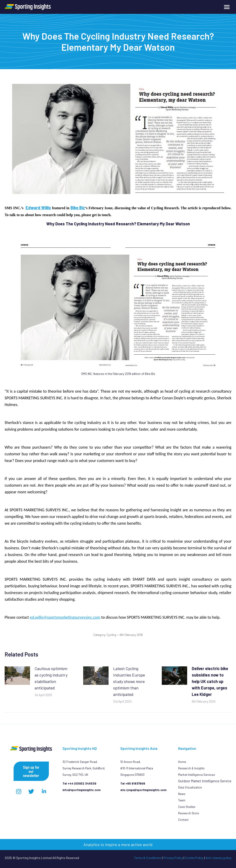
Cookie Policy (194, 858)
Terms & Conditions (148, 858)
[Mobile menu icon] (227, 7)
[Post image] (17, 676)
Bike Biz (78, 208)
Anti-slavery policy (218, 858)
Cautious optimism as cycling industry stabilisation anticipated (51, 678)
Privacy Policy (173, 858)
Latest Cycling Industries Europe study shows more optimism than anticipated (129, 681)
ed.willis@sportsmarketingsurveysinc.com (65, 617)
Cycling (111, 635)
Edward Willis (38, 208)
